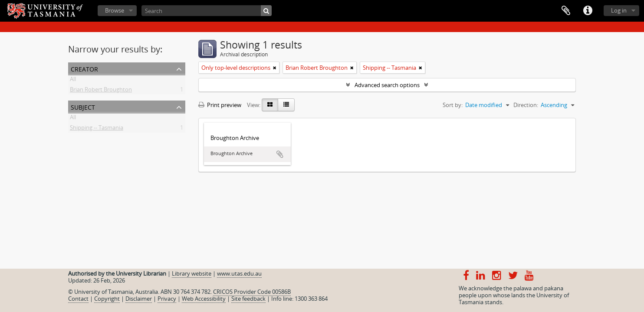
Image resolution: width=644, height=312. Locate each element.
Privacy (167, 299)
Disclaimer (139, 299)
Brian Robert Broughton (101, 91)
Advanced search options (387, 85)
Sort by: (453, 105)
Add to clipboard (280, 154)
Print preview (220, 105)
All (73, 81)
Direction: (526, 105)
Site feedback (248, 299)
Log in (619, 10)
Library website (192, 273)
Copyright (107, 299)
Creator (84, 68)
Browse (115, 10)
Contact (78, 299)
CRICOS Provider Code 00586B (252, 292)
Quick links (588, 11)
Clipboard (566, 11)
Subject (83, 106)
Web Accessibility (204, 299)
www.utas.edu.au (239, 273)
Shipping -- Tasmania (97, 129)
